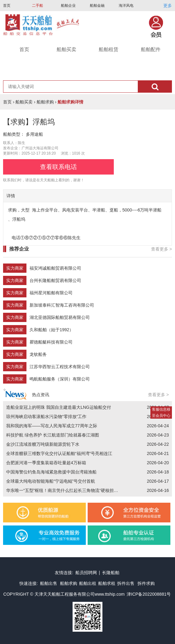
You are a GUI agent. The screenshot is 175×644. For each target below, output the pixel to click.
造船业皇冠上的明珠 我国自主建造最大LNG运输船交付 (59, 407)
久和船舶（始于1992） (52, 330)
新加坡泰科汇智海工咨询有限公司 (62, 305)
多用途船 (34, 134)
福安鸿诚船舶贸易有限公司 (55, 268)
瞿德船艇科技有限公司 (51, 342)
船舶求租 (107, 583)
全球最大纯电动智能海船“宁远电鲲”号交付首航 (51, 481)
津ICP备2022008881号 (149, 594)
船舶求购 (45, 102)
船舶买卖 (66, 49)
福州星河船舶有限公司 (51, 293)
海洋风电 (126, 6)
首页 (7, 6)
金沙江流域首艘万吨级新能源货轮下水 (43, 444)
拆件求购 (146, 583)
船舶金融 (97, 6)
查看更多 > (161, 249)
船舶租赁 (109, 49)
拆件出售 (126, 583)
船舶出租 (88, 583)
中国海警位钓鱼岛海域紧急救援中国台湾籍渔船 (51, 472)
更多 (168, 6)
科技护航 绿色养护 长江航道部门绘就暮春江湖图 (53, 435)
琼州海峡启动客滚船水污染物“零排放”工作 (46, 417)
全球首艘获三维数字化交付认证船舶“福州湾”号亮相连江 (59, 453)
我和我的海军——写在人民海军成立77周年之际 (52, 426)
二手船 (38, 6)
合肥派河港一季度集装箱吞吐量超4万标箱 (46, 463)
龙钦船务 (38, 354)
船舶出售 (49, 583)
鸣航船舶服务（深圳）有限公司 (60, 379)
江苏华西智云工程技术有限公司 (60, 367)
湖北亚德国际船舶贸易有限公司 (60, 317)
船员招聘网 (86, 573)
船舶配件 (151, 49)
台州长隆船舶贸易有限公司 (55, 280)
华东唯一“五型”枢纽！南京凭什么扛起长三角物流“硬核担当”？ (65, 490)
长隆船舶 (111, 573)
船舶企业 (68, 6)
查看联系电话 (58, 167)
